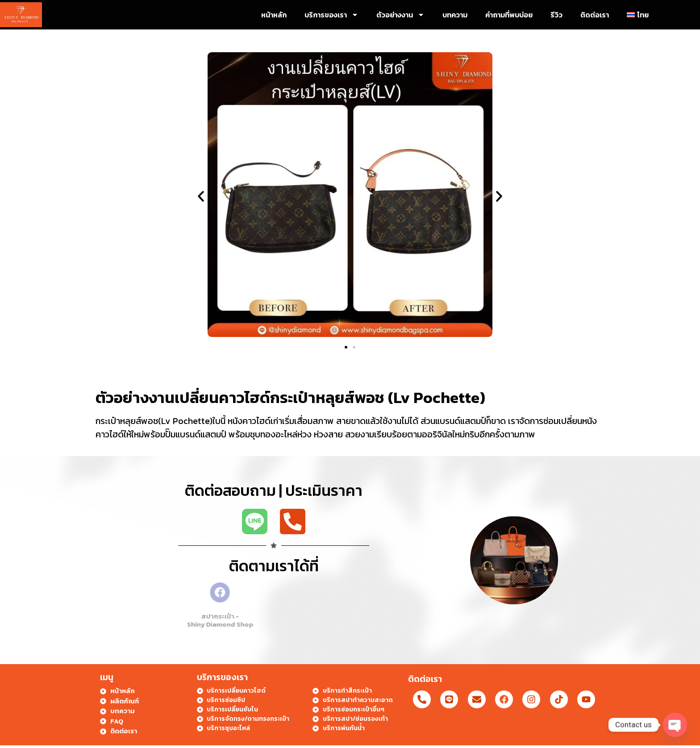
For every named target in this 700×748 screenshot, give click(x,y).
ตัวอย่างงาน (400, 15)
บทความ (455, 15)
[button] (201, 196)
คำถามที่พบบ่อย (509, 15)
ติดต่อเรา (595, 15)
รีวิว (556, 15)
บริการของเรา (331, 15)
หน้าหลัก (274, 15)
